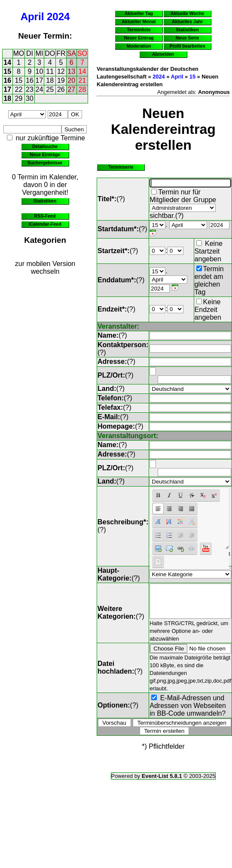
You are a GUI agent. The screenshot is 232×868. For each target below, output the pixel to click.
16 (7, 80)
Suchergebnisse (45, 163)
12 (61, 71)
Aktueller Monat (139, 21)
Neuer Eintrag (139, 38)
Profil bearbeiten (187, 46)
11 (50, 71)
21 (82, 80)
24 (40, 89)
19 (61, 80)
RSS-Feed (45, 216)
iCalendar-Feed (45, 224)
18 (50, 80)
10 (40, 71)
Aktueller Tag (139, 13)
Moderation (139, 46)
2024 (58, 17)
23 (30, 89)
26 (61, 89)
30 (30, 98)
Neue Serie (188, 38)
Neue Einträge (45, 154)
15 (7, 71)
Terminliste (139, 30)
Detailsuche (45, 146)
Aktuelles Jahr (187, 21)
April (32, 17)
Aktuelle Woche (187, 13)
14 (7, 62)
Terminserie (121, 167)
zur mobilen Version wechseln (45, 268)
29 (19, 98)
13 (71, 71)
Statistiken (45, 201)
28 (82, 89)
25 (50, 89)
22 (19, 89)
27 (71, 89)
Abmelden (163, 54)
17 (40, 80)
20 (71, 80)
